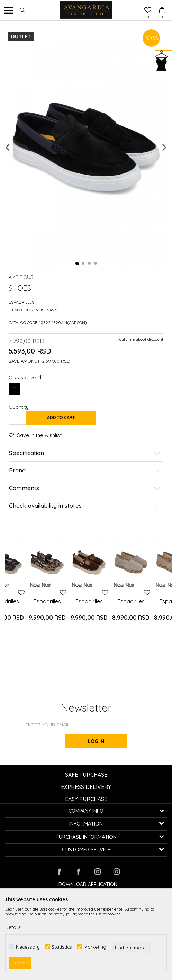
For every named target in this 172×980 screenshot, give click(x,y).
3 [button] (90, 264)
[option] (86, 147)
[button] (22, 10)
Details (13, 927)
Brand (85, 470)
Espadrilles (21, 302)
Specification (85, 453)
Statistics (62, 947)
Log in (96, 741)
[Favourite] (148, 11)
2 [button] (83, 264)
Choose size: (26, 377)
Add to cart (61, 418)
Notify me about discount (140, 339)
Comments (85, 488)
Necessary (28, 947)
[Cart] (162, 4)
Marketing (95, 947)
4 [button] (96, 264)
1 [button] (77, 264)
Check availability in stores (85, 506)
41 (15, 389)
